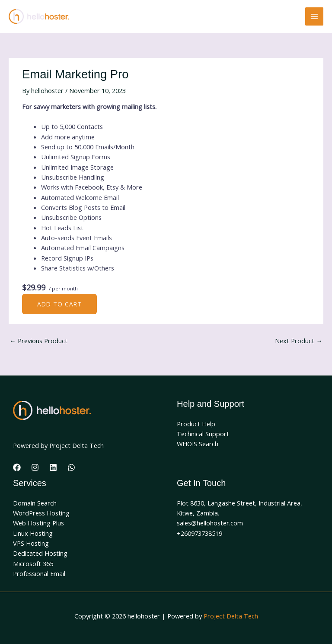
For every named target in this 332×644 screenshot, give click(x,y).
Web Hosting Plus (38, 523)
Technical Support (203, 434)
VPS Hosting (31, 543)
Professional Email (39, 573)
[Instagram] (35, 467)
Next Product (299, 341)
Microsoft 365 (33, 563)
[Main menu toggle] (314, 16)
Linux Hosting (33, 533)
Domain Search (35, 503)
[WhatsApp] (71, 467)
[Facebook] (17, 467)
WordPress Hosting (41, 513)
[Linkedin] (53, 467)
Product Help (196, 424)
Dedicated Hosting (40, 553)
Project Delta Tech (231, 616)
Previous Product (38, 341)
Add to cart (59, 304)
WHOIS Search (198, 444)
